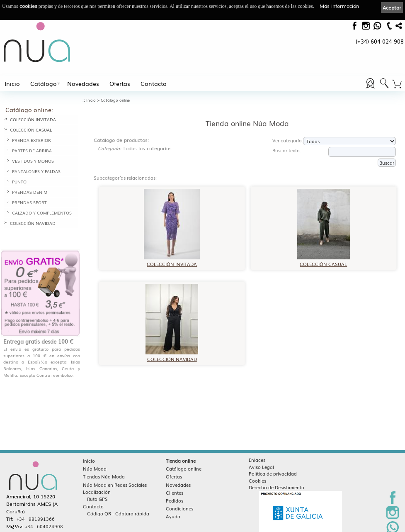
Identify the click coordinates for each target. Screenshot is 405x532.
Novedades (83, 83)
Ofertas (120, 83)
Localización (97, 476)
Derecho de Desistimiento (276, 471)
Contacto (154, 83)
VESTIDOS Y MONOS (33, 161)
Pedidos (175, 485)
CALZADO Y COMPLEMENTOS (42, 213)
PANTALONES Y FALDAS (36, 171)
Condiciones (179, 493)
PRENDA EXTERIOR (32, 140)
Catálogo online (115, 100)
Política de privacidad (273, 458)
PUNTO (19, 182)
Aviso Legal (261, 451)
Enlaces (257, 444)
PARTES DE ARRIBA (32, 150)
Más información (339, 6)
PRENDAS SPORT (29, 202)
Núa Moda (95, 453)
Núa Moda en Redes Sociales (115, 469)
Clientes (175, 477)
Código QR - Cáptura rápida (118, 498)
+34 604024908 (44, 510)
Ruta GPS (97, 483)
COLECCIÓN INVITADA (33, 119)
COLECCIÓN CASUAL (31, 130)
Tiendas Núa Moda (104, 461)
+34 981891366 (36, 503)
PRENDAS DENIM (30, 192)
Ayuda (173, 500)
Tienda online (181, 445)
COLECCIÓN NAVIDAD (33, 223)
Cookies (257, 465)
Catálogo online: (29, 110)
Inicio (12, 83)
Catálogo (44, 83)
